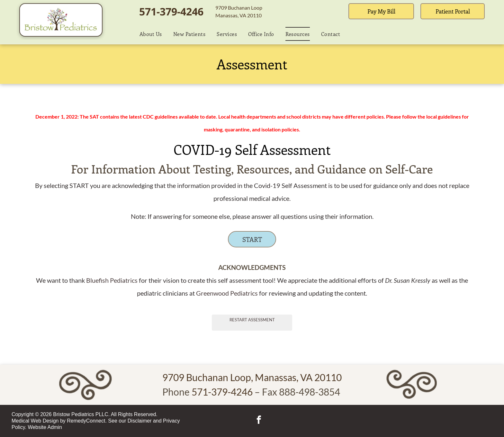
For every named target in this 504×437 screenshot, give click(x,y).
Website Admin (45, 427)
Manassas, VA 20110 (239, 15)
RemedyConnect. (87, 421)
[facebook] (259, 421)
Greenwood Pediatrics (227, 293)
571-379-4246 (171, 11)
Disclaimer (140, 421)
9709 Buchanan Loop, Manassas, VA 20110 (252, 377)
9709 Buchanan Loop (239, 8)
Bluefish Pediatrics (112, 280)
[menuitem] (148, 34)
